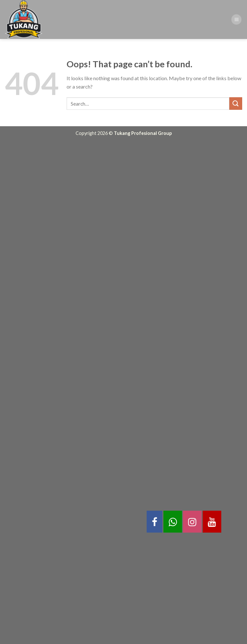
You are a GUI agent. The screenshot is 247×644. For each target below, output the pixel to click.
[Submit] (236, 104)
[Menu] (236, 19)
